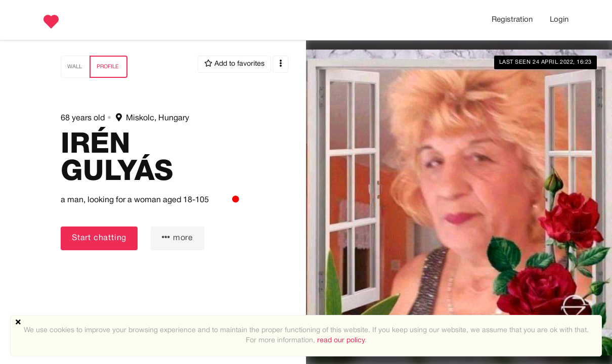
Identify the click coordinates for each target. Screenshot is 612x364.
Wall (75, 67)
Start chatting (99, 238)
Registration (512, 20)
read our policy (341, 340)
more (178, 237)
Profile (108, 67)
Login (559, 20)
